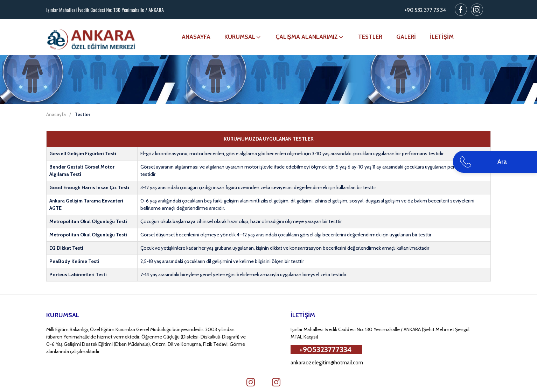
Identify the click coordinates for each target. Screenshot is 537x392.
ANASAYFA (196, 37)
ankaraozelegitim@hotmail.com (327, 363)
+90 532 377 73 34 (425, 10)
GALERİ (406, 37)
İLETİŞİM (442, 37)
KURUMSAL (243, 37)
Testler (82, 114)
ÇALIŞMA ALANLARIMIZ (310, 37)
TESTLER (370, 37)
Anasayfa (56, 114)
